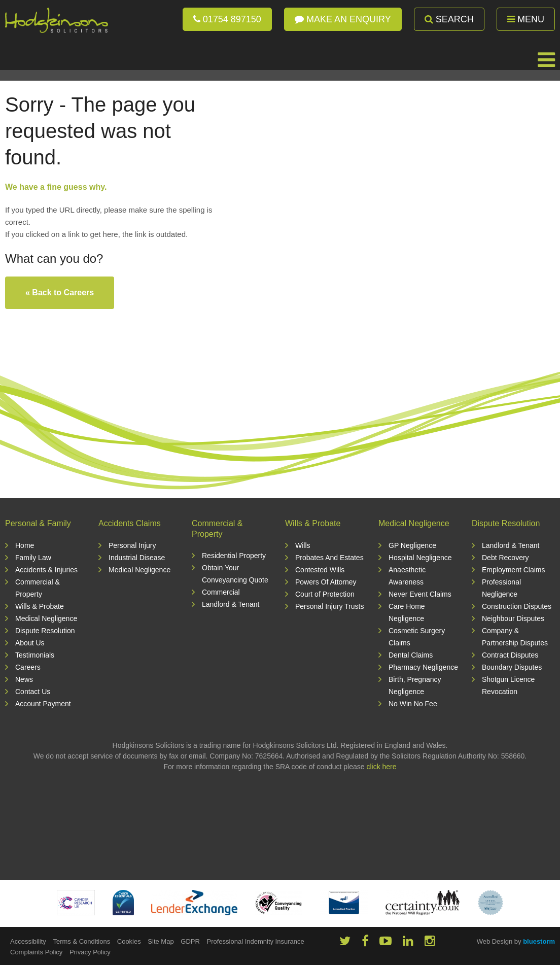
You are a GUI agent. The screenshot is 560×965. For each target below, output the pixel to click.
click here (381, 767)
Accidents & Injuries (46, 570)
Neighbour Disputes (513, 618)
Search (449, 19)
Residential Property (234, 556)
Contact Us (33, 692)
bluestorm (539, 941)
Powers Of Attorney (326, 582)
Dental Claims (411, 655)
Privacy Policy (90, 952)
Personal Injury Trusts (329, 606)
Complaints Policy (36, 952)
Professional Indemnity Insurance (255, 941)
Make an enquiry (343, 19)
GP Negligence (412, 545)
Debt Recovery (505, 558)
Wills (303, 545)
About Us (30, 643)
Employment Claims (513, 570)
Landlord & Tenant (231, 604)
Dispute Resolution (45, 631)
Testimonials (35, 655)
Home (25, 545)
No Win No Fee (413, 704)
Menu (526, 19)
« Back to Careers (60, 292)
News (24, 679)
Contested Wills (320, 570)
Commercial (221, 592)
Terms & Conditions (81, 941)
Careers (28, 667)
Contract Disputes (510, 655)
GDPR (190, 941)
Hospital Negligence (420, 558)
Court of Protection (325, 594)
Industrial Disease (137, 558)
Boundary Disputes (512, 667)
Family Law (33, 558)
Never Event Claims (420, 594)
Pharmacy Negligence (423, 667)
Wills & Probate (40, 606)
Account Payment (43, 704)
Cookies (129, 941)
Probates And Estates (329, 558)
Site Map (161, 941)
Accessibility (28, 941)
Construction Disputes (517, 606)
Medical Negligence (46, 618)
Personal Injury (132, 545)
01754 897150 (227, 19)
